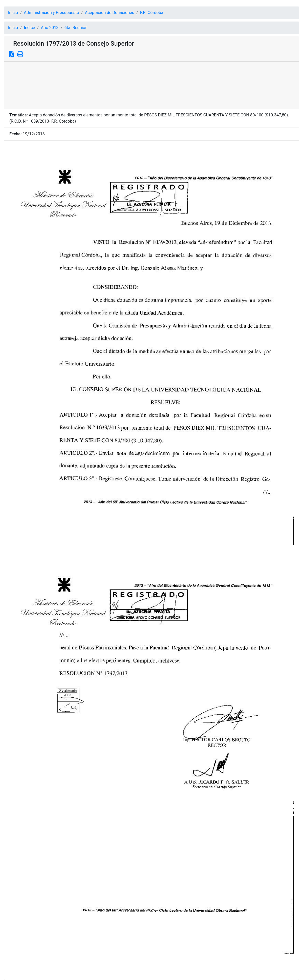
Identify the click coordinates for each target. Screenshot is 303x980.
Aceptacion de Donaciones (110, 13)
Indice (29, 28)
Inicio (13, 13)
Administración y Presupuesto (51, 13)
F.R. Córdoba (152, 13)
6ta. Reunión (76, 28)
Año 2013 (50, 28)
